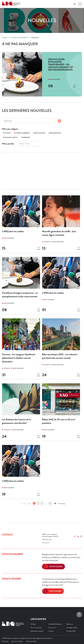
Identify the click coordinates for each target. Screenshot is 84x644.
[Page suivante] (55, 504)
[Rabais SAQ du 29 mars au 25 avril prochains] (61, 412)
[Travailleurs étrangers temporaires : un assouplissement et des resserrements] (21, 286)
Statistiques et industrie (37, 631)
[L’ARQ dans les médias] (21, 224)
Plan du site (5, 641)
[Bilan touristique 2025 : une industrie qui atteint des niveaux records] (61, 349)
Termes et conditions (17, 641)
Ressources (70, 624)
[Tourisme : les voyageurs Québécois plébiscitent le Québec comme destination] (21, 349)
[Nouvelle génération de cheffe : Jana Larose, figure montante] (61, 224)
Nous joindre (46, 543)
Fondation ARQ (71, 631)
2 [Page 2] (38, 503)
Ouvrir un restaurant (36, 628)
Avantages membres (72, 628)
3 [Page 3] (42, 503)
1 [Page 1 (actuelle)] (34, 503)
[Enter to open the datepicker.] (29, 144)
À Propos (33, 624)
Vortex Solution (48, 638)
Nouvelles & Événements (55, 624)
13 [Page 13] (50, 503)
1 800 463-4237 (47, 540)
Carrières (51, 631)
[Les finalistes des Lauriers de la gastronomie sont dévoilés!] (21, 412)
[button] (80, 4)
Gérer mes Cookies (31, 641)
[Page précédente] (30, 504)
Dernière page (62, 504)
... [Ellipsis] (46, 504)
